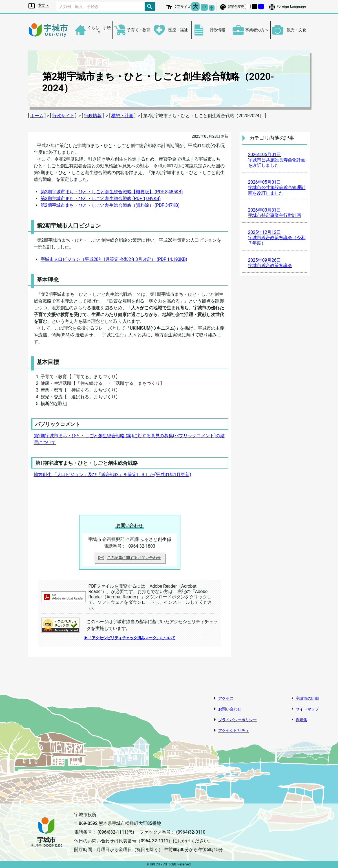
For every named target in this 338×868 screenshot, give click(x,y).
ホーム (37, 116)
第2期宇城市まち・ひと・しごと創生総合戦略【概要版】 (112, 192)
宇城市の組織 (307, 698)
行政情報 (93, 116)
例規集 (301, 720)
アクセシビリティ (234, 731)
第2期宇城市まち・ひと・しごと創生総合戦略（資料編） (110, 205)
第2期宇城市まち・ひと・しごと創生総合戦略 (101, 198)
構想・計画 (122, 116)
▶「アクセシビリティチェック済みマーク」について (130, 638)
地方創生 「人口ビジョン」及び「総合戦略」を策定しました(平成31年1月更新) (112, 475)
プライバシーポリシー (238, 720)
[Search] (101, 6)
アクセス (226, 698)
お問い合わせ (230, 709)
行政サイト (63, 116)
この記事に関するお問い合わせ (130, 558)
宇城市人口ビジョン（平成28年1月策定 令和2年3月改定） (114, 259)
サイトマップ (307, 709)
